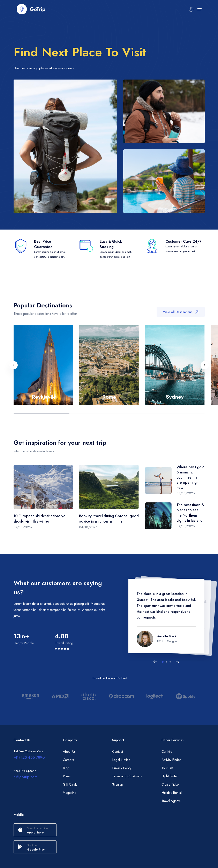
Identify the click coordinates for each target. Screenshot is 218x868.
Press (67, 776)
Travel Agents (171, 801)
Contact (118, 752)
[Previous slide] (14, 367)
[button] (163, 662)
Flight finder (170, 776)
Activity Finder (171, 760)
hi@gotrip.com (25, 777)
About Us (69, 752)
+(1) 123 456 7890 (29, 757)
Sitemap (118, 784)
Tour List (167, 768)
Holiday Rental (172, 793)
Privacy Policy (122, 768)
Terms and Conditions (127, 776)
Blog (66, 768)
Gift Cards (70, 784)
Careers (68, 760)
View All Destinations (181, 313)
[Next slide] (205, 367)
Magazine (70, 793)
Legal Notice (121, 760)
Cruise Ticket (171, 784)
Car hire (167, 752)
